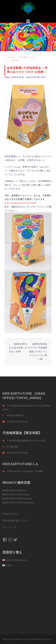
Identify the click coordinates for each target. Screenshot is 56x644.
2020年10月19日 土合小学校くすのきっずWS (18, 348)
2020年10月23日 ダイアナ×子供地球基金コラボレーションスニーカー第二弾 (39, 352)
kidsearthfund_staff (36, 77)
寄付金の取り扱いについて (16, 521)
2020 (11, 57)
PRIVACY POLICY (10, 514)
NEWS (15, 60)
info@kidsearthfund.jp (17, 422)
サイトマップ (9, 527)
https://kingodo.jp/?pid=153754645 (20, 203)
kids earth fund (25, 639)
